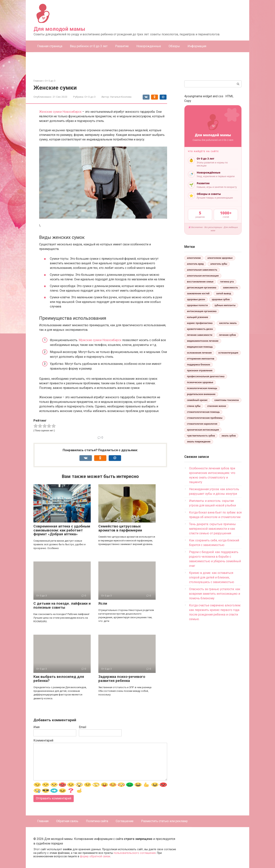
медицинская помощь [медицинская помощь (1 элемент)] (200, 347)
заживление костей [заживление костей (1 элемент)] (198, 293)
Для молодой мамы (59, 29)
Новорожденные (149, 46)
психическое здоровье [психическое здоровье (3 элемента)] (200, 382)
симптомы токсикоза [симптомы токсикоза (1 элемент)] (226, 400)
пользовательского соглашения (135, 853)
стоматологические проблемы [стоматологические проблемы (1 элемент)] (205, 418)
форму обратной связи (95, 856)
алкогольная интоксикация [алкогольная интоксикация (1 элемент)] (203, 276)
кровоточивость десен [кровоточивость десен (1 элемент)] (200, 329)
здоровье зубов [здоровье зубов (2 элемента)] (221, 299)
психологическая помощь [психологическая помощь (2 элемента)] (202, 388)
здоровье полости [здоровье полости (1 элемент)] (197, 305)
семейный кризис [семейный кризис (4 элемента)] (197, 400)
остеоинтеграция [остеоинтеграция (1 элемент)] (228, 353)
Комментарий (43, 740)
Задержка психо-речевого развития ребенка (122, 679)
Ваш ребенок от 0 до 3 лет (89, 46)
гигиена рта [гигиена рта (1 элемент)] (227, 282)
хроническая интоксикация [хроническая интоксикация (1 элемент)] (203, 430)
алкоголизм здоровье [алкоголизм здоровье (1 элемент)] (220, 258)
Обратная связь (67, 821)
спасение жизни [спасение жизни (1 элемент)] (217, 406)
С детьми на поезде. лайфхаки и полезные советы (62, 605)
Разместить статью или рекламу (164, 821)
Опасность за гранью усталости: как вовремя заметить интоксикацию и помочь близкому (215, 594)
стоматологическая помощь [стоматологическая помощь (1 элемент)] (203, 412)
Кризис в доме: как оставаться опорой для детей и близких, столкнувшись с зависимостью (212, 577)
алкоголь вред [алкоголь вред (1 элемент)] (195, 264)
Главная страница (50, 46)
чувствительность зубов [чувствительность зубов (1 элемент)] (201, 436)
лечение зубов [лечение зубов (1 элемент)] (227, 335)
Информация (197, 46)
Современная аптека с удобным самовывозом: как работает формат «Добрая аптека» (62, 530)
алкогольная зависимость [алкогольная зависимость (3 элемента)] (202, 270)
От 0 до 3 (90, 97)
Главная (43, 821)
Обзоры (174, 46)
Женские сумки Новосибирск (60, 112)
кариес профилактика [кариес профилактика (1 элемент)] (200, 323)
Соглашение (125, 821)
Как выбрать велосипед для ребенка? (59, 679)
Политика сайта (97, 821)
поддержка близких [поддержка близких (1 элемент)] (199, 365)
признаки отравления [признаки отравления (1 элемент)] (200, 370)
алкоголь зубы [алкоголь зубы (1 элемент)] (219, 264)
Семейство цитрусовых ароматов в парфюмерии (120, 528)
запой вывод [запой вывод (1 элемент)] (224, 293)
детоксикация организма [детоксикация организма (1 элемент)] (202, 288)
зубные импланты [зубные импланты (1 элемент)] (225, 305)
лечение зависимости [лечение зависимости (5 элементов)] (200, 335)
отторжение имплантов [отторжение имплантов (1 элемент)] (201, 359)
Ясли (103, 603)
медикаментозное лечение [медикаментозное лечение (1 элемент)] (203, 341)
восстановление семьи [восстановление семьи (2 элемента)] (200, 282)
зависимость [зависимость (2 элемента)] (230, 288)
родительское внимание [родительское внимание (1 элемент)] (201, 394)
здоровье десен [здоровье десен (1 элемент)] (196, 299)
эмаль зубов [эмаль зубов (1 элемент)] (229, 436)
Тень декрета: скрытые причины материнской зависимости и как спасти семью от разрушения (212, 529)
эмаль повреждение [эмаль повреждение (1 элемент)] (199, 442)
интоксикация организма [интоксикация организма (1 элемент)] (202, 311)
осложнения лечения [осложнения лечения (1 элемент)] (199, 353)
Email (82, 727)
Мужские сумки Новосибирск (100, 340)
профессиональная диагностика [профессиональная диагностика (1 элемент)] (206, 376)
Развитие (122, 46)
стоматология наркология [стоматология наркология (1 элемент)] (202, 424)
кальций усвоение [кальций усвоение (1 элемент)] (197, 317)
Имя (36, 727)
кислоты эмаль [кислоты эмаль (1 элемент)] (228, 323)
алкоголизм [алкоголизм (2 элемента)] (194, 258)
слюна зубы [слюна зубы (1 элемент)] (194, 406)
